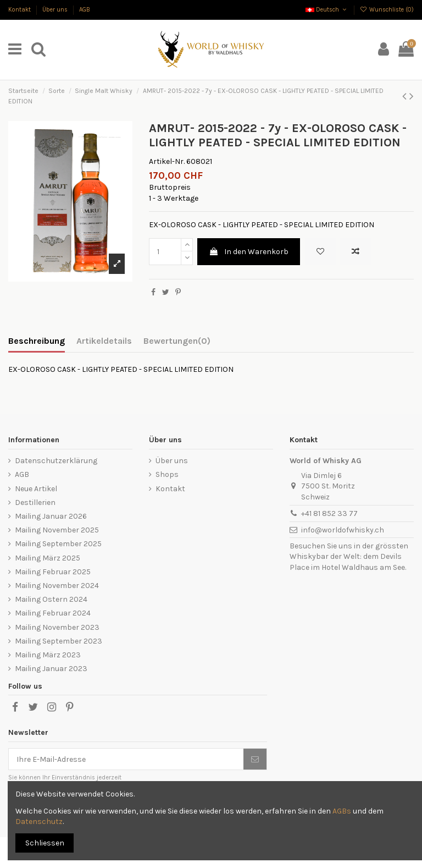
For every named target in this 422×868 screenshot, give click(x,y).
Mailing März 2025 (48, 558)
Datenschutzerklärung (56, 461)
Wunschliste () (387, 10)
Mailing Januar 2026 (51, 516)
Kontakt (20, 10)
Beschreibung (37, 341)
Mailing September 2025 (58, 544)
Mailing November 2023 (57, 627)
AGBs (342, 811)
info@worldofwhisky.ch (343, 530)
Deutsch (327, 10)
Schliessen (45, 843)
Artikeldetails (104, 341)
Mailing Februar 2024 (53, 613)
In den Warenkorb (249, 252)
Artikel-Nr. (167, 161)
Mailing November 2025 (57, 530)
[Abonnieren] (255, 759)
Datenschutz (39, 822)
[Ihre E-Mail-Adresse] (126, 759)
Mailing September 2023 (59, 641)
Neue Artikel (36, 489)
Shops (167, 474)
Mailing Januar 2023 (51, 669)
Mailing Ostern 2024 (51, 599)
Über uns (56, 10)
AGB (85, 10)
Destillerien (35, 502)
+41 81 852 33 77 (329, 513)
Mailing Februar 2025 (53, 572)
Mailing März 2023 (48, 655)
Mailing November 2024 (57, 586)
